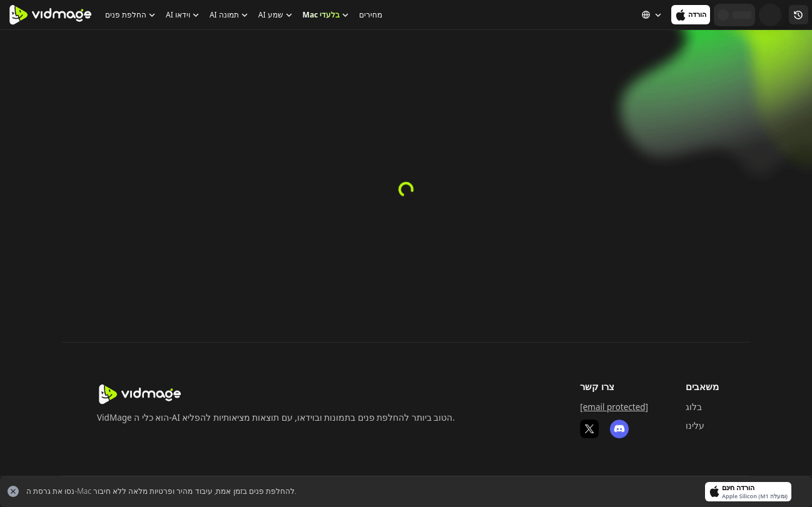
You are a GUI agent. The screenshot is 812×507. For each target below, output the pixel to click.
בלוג (694, 407)
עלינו (695, 426)
